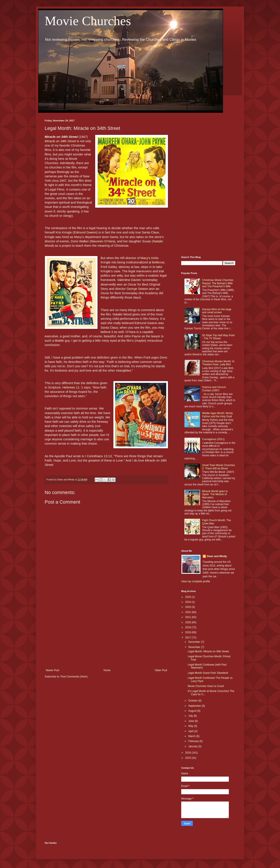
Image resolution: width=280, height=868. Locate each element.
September (195, 706)
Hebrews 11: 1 (73, 387)
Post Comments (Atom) (74, 677)
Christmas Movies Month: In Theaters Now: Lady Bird (218, 363)
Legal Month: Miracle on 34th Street (208, 651)
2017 (189, 638)
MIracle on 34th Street (60, 141)
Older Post (161, 670)
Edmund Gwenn (85, 232)
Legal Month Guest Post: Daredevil (208, 673)
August (193, 711)
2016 (189, 753)
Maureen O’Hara (103, 241)
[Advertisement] (106, 633)
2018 (189, 632)
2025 (189, 597)
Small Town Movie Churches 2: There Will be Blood (219, 467)
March (192, 736)
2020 (189, 622)
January (193, 746)
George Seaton (137, 289)
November (195, 647)
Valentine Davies (129, 280)
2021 (189, 617)
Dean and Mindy (217, 556)
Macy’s (145, 258)
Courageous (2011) (213, 439)
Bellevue (158, 262)
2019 (189, 627)
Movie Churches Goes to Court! (206, 686)
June (191, 721)
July (191, 716)
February (194, 741)
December (195, 642)
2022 (189, 612)
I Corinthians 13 (96, 456)
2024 (189, 602)
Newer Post (52, 670)
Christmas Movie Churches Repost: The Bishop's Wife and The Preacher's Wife (218, 283)
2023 (189, 607)
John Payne (132, 336)
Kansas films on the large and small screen (217, 311)
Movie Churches (88, 21)
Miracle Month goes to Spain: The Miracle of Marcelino (215, 494)
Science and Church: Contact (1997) (214, 389)
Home (107, 670)
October (193, 701)
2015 (189, 758)
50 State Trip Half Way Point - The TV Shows (218, 337)
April (191, 731)
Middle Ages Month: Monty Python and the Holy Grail (217, 415)
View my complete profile (196, 581)
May (191, 726)
